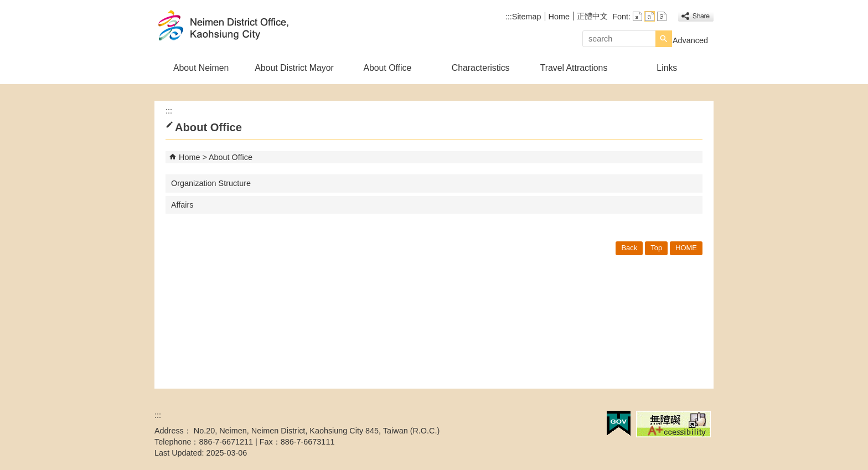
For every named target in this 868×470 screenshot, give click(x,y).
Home (559, 17)
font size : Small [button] (637, 16)
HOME (686, 248)
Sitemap (527, 17)
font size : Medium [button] (650, 16)
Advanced (690, 40)
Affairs (182, 205)
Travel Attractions (574, 68)
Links (667, 68)
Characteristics (481, 68)
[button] (664, 39)
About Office (387, 68)
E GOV (619, 423)
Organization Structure (211, 183)
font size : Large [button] (662, 16)
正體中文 (592, 16)
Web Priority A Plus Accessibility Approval (673, 424)
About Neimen (201, 68)
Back (629, 248)
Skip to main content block (6, 6)
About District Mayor (294, 68)
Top (656, 248)
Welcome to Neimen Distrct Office (248, 27)
